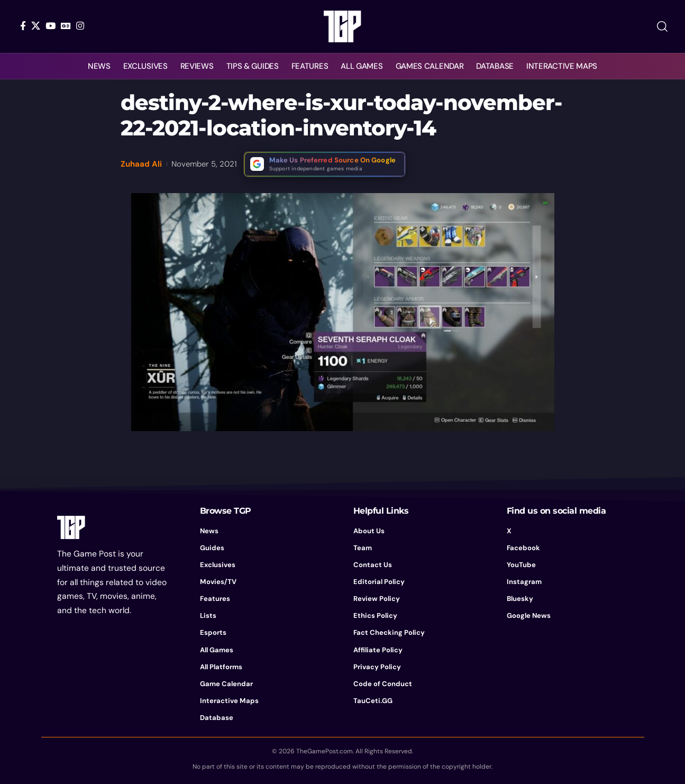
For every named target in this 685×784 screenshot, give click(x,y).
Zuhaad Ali (141, 164)
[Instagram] (80, 26)
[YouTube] (51, 26)
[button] (662, 26)
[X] (36, 26)
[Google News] (66, 26)
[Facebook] (23, 26)
